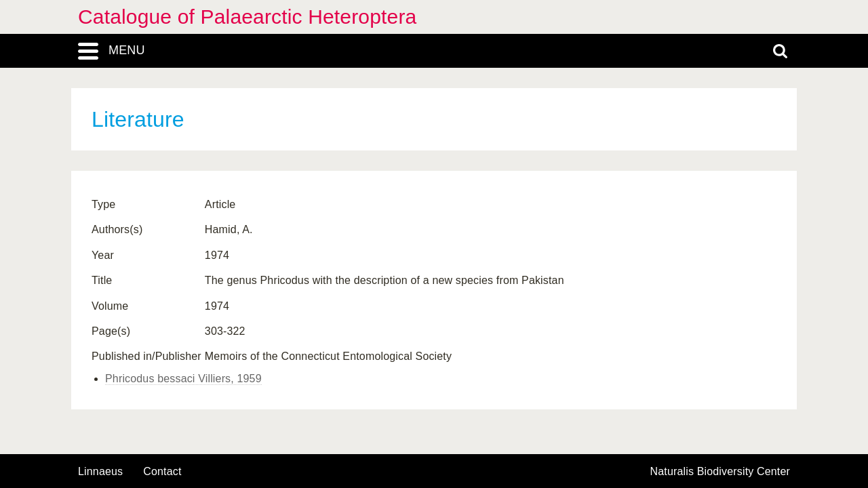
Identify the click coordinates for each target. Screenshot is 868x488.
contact (162, 471)
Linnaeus (100, 472)
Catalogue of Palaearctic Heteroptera (247, 17)
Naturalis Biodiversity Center (721, 472)
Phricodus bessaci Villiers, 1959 (183, 379)
